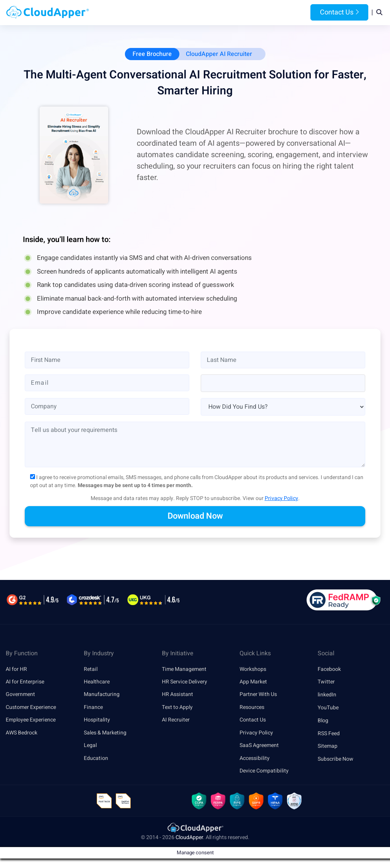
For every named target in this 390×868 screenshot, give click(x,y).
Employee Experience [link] (31, 721)
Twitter (326, 682)
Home (118, 13)
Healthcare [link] (97, 682)
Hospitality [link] (97, 721)
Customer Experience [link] (31, 708)
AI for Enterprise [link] (25, 682)
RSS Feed (329, 734)
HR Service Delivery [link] (185, 682)
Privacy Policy (281, 499)
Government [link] (20, 695)
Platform (184, 13)
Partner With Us (258, 695)
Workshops (253, 670)
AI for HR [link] (16, 670)
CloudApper (189, 840)
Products (147, 13)
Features (221, 13)
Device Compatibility (264, 773)
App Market (253, 682)
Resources (255, 13)
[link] (195, 831)
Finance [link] (93, 708)
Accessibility (255, 760)
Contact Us (339, 13)
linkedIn (327, 695)
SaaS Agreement (259, 747)
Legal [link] (90, 747)
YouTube (328, 708)
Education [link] (96, 760)
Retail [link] (91, 670)
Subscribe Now (336, 760)
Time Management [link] (184, 670)
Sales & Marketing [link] (105, 734)
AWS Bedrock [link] (22, 734)
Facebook (329, 670)
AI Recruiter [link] (176, 721)
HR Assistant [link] (177, 695)
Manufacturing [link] (102, 695)
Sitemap (328, 747)
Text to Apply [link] (177, 708)
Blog (284, 13)
